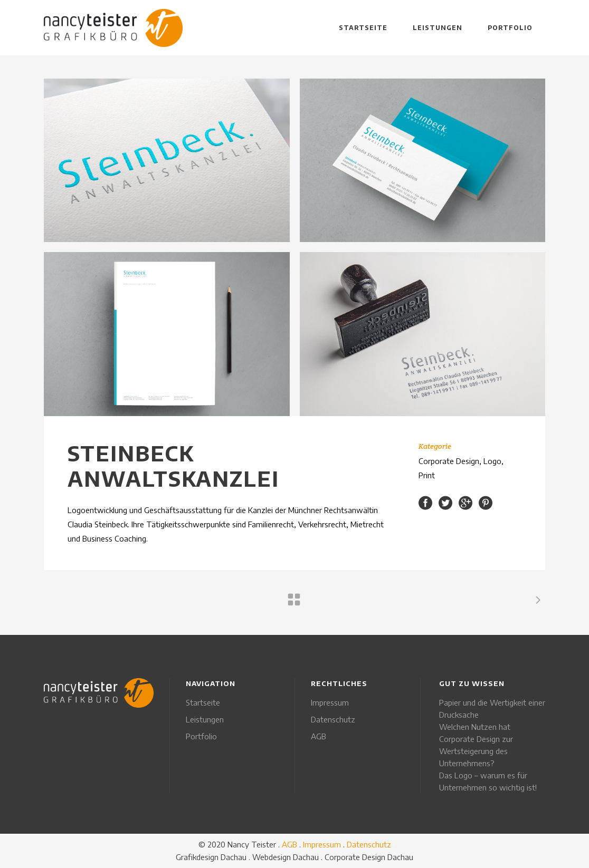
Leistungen (205, 719)
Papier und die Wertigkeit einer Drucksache (492, 708)
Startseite (203, 702)
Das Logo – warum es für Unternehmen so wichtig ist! (488, 781)
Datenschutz (333, 719)
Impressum (330, 702)
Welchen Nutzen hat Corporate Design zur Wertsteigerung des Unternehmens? (476, 745)
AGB (319, 736)
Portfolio (201, 736)
